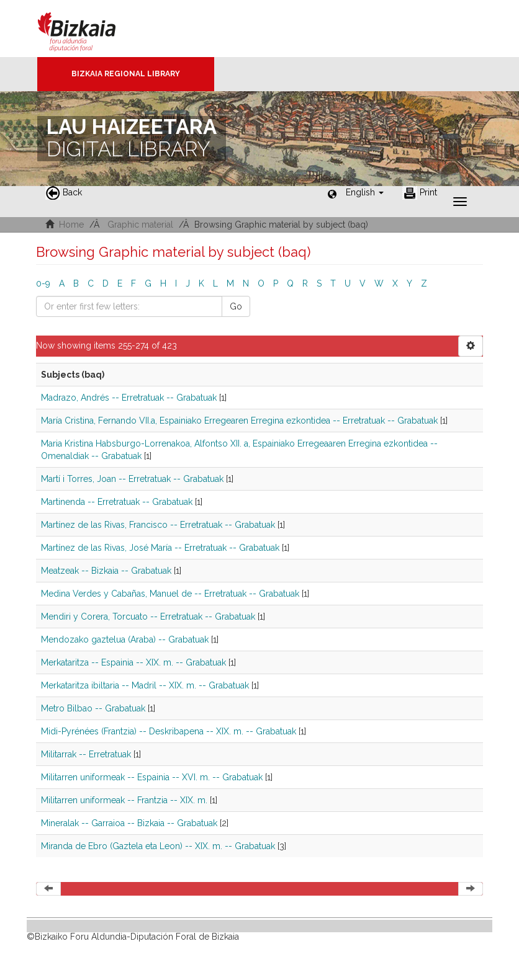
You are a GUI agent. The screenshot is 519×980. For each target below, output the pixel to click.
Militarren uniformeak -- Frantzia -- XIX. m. (124, 800)
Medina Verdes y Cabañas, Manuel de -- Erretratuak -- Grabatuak (170, 594)
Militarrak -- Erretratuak (86, 754)
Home (71, 225)
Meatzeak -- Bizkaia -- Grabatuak (106, 571)
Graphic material (140, 225)
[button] (365, 192)
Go (236, 306)
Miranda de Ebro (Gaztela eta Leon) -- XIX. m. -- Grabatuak (158, 846)
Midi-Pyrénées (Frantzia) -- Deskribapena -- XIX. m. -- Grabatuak (169, 731)
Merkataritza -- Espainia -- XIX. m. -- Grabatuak (133, 662)
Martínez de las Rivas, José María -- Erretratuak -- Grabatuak (160, 548)
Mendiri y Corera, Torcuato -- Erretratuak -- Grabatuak (148, 617)
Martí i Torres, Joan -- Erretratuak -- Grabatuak (132, 479)
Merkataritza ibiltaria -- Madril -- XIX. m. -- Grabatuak (145, 685)
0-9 (43, 283)
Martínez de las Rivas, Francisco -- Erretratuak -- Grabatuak (158, 525)
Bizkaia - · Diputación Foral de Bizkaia (90, 29)
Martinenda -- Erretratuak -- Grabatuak (117, 502)
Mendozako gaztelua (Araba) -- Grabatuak (125, 639)
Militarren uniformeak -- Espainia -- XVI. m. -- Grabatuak (152, 777)
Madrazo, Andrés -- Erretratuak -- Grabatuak (129, 398)
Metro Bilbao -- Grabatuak (93, 708)
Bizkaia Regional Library (126, 74)
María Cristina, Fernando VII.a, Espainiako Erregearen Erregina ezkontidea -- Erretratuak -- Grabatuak (239, 421)
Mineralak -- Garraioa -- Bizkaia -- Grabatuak (129, 823)
